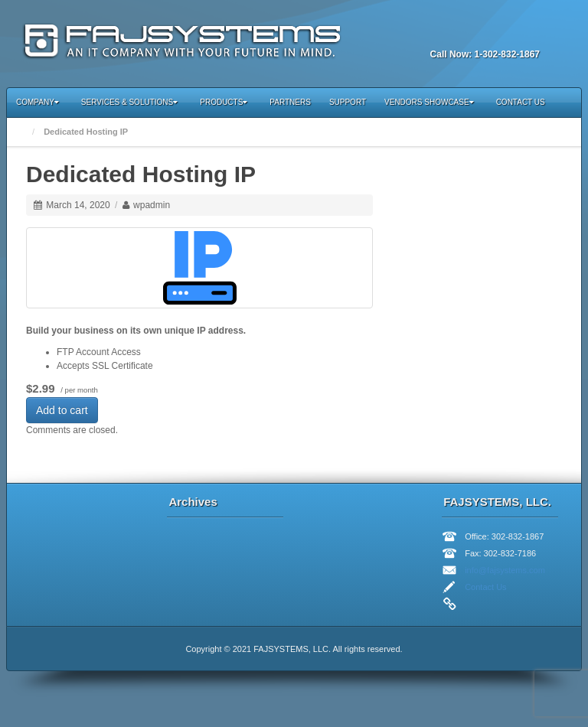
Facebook (446, 34)
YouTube (508, 34)
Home (21, 132)
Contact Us (521, 102)
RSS (528, 34)
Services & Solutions (129, 102)
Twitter (487, 34)
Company (38, 102)
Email (425, 34)
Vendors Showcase (429, 102)
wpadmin (152, 205)
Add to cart (62, 410)
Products (224, 102)
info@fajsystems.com (505, 570)
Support (348, 102)
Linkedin (466, 34)
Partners (290, 102)
